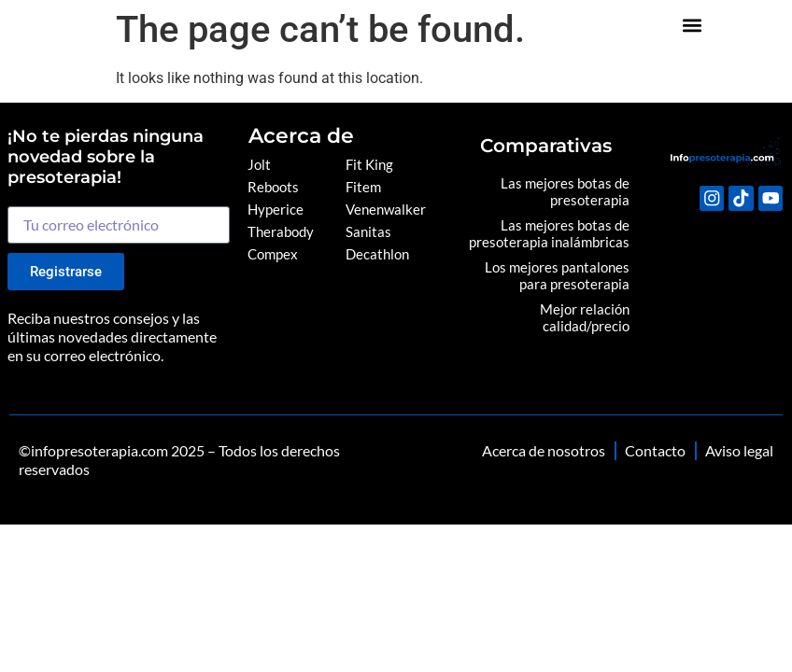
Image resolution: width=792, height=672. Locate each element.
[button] (761, 28)
